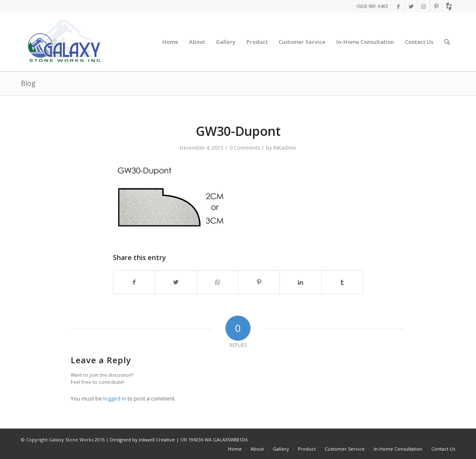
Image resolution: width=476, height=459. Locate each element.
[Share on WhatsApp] (218, 282)
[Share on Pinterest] (259, 282)
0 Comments (245, 148)
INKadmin (285, 148)
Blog (28, 83)
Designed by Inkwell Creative (142, 440)
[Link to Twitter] (411, 6)
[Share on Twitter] (176, 282)
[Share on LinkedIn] (300, 282)
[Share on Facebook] (134, 282)
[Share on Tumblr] (342, 282)
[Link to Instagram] (424, 6)
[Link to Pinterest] (436, 6)
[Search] (447, 42)
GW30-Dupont (238, 131)
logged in (115, 398)
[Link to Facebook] (398, 6)
